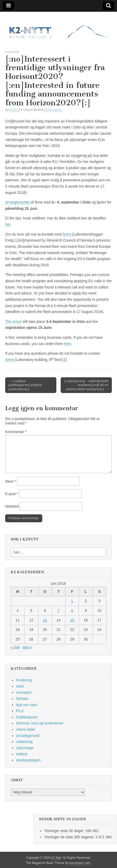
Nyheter (12, 52)
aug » (27, 647)
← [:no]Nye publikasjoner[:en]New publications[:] (25, 385)
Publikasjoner (27, 717)
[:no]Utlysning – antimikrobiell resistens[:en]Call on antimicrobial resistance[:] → (86, 385)
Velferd (22, 754)
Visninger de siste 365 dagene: (70, 837)
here (68, 344)
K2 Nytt (56, 858)
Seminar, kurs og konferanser (40, 723)
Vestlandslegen (28, 760)
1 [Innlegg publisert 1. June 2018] (72, 601)
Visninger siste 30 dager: (65, 831)
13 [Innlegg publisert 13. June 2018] (45, 620)
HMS (20, 686)
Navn (11, 481)
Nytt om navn (27, 705)
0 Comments (53, 110)
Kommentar (16, 432)
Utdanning (24, 742)
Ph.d (20, 711)
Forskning (24, 680)
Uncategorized (28, 736)
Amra (67, 234)
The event (13, 322)
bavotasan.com (80, 863)
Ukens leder (26, 729)
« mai (15, 647)
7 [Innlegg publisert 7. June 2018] (59, 611)
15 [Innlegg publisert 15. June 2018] (72, 620)
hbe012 (14, 110)
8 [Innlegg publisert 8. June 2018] (72, 611)
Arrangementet (17, 202)
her (8, 224)
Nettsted (12, 506)
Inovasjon (24, 692)
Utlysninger (25, 748)
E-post (12, 494)
